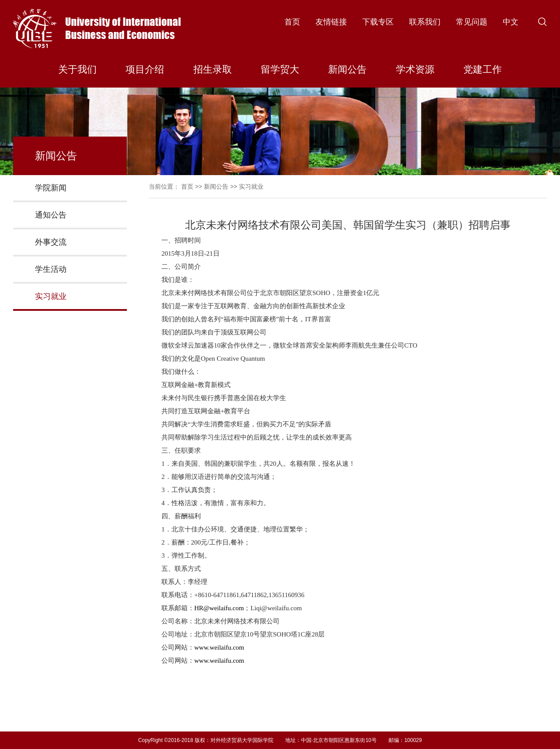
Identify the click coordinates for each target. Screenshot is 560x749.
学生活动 (51, 269)
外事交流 (51, 242)
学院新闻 (51, 188)
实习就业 (51, 296)
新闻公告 (347, 69)
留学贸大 (280, 69)
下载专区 (378, 22)
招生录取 (213, 69)
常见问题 (472, 22)
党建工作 (483, 69)
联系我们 (425, 22)
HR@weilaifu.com (219, 608)
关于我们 (77, 69)
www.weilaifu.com (219, 647)
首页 (292, 22)
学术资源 (415, 69)
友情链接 (331, 22)
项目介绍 (145, 69)
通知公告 (51, 215)
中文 (511, 22)
